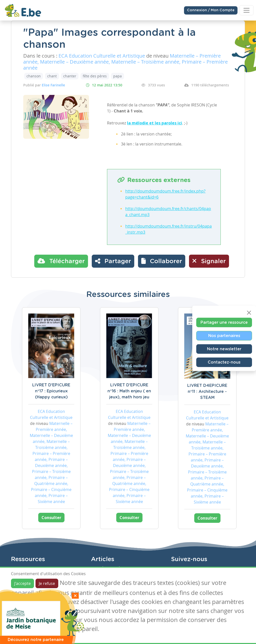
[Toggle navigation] (246, 10)
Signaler (209, 261)
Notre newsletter (224, 349)
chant (52, 76)
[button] (162, 261)
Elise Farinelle (53, 85)
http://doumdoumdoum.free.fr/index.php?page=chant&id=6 (165, 194)
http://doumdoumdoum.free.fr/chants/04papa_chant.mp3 (168, 212)
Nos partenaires (224, 336)
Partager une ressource (224, 323)
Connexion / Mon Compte (211, 10)
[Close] (249, 313)
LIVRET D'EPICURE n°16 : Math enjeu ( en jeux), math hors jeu (129, 391)
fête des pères (95, 76)
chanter (70, 76)
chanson (34, 76)
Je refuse (47, 583)
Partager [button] (113, 261)
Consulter (51, 518)
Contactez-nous (224, 362)
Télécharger (61, 261)
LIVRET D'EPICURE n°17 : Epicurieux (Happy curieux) (51, 391)
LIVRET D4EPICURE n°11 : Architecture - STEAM (207, 392)
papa (117, 76)
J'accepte (22, 583)
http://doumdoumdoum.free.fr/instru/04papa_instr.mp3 (168, 229)
